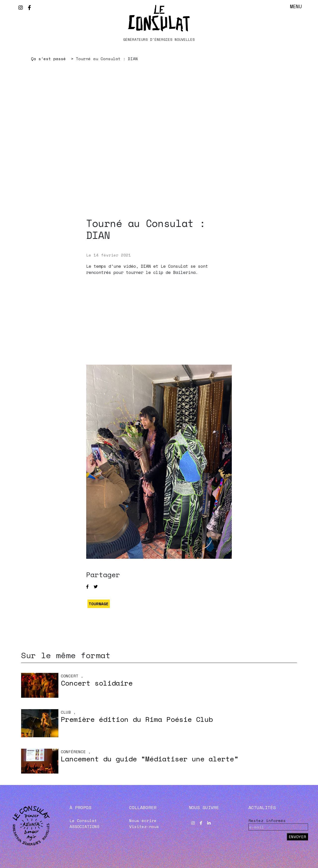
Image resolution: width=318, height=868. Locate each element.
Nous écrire (143, 821)
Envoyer (297, 837)
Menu (296, 6)
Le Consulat (83, 821)
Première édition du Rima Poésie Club (137, 719)
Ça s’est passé (48, 59)
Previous (56, 157)
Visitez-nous (144, 826)
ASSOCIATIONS (84, 826)
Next (262, 157)
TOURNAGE (99, 604)
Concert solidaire (97, 683)
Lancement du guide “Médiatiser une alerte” (150, 759)
